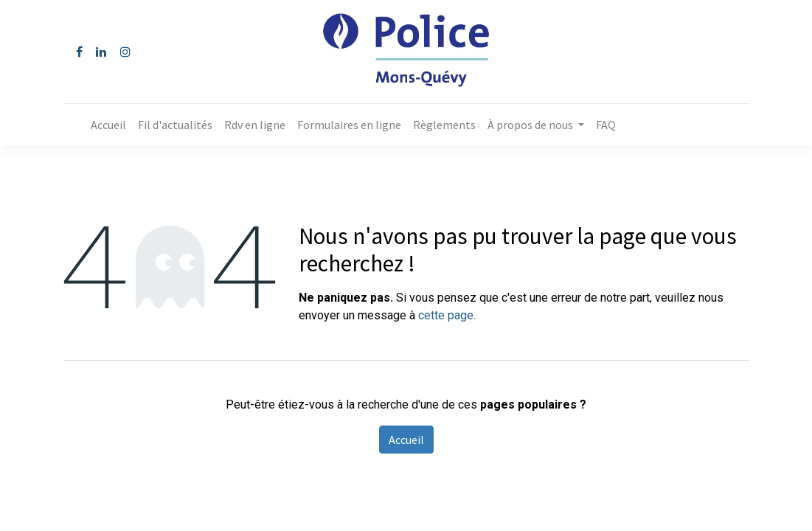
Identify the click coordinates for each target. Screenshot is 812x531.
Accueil (406, 440)
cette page (446, 315)
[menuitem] (108, 125)
